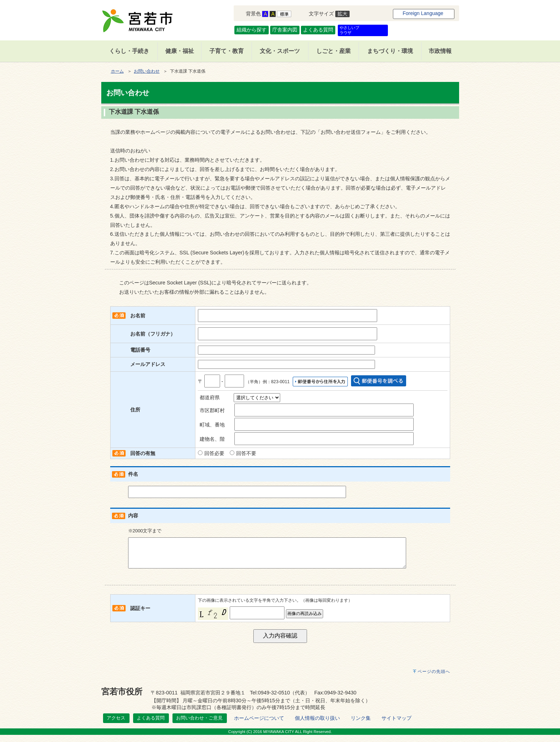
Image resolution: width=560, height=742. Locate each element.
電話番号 (140, 350)
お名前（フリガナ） (153, 334)
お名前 (138, 316)
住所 (135, 410)
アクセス (116, 725)
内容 (133, 516)
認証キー (140, 615)
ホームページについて (259, 725)
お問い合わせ (147, 71)
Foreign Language (423, 13)
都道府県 (210, 397)
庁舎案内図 (285, 30)
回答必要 (214, 453)
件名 (133, 474)
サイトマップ (396, 725)
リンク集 (361, 725)
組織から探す (252, 30)
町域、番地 (212, 425)
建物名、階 (212, 439)
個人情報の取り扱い (317, 725)
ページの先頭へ (434, 679)
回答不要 (246, 453)
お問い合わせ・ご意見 (199, 725)
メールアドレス (148, 364)
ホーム (117, 71)
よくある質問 (318, 30)
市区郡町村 (212, 410)
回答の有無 (143, 453)
